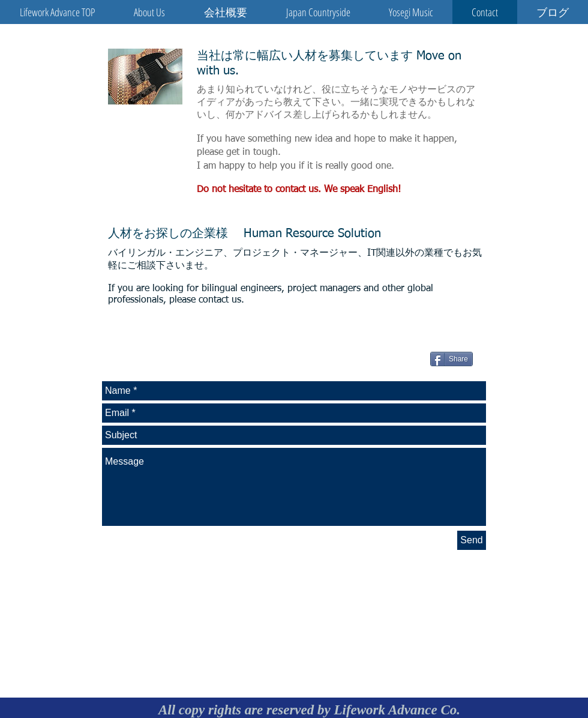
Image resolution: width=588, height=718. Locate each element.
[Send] (472, 540)
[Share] (451, 359)
